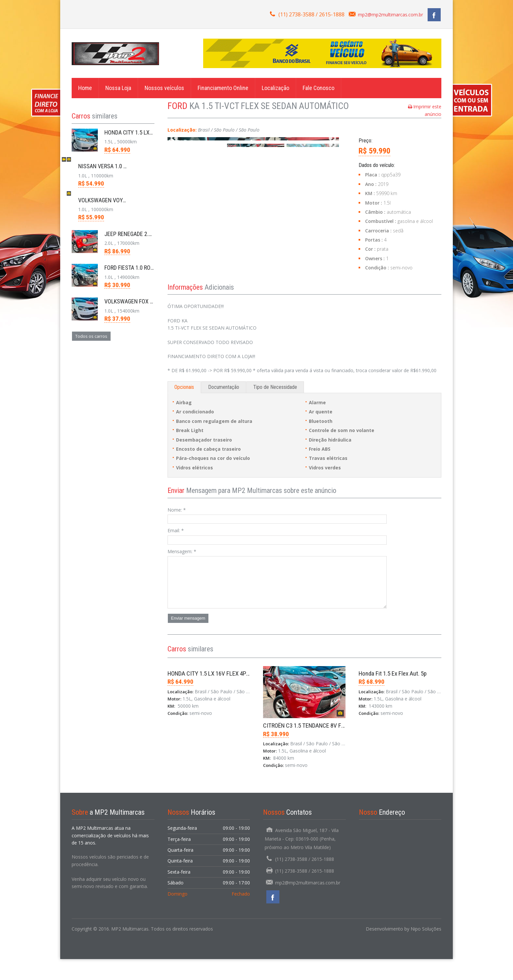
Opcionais (184, 408)
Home (85, 88)
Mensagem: (182, 572)
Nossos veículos (164, 88)
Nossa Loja (118, 88)
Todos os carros (91, 336)
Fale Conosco (318, 88)
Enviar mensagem (188, 639)
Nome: (177, 531)
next (332, 194)
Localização (275, 88)
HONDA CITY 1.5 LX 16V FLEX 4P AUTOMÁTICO (224, 694)
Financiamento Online (223, 88)
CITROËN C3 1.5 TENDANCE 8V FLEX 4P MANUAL (322, 746)
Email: (176, 551)
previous (174, 194)
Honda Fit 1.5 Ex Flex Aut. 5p (393, 694)
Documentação (224, 408)
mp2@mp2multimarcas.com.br (390, 15)
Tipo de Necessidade (275, 408)
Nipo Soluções (426, 950)
